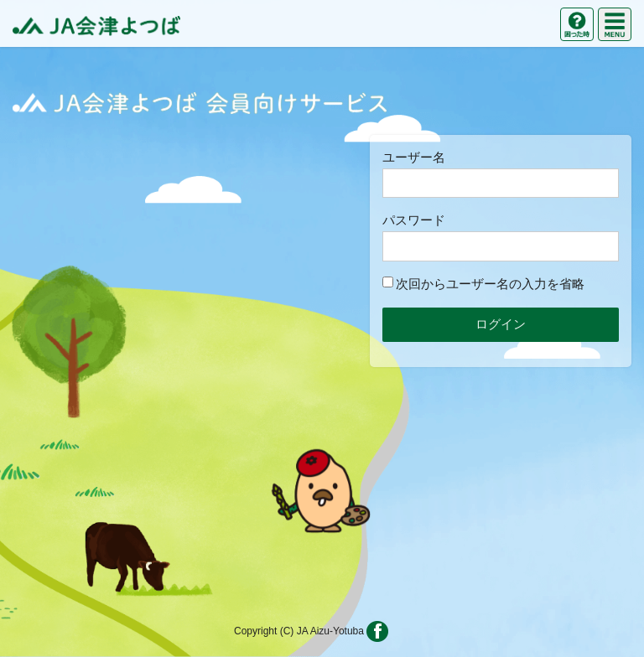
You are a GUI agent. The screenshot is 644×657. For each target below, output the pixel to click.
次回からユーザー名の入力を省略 (483, 284)
